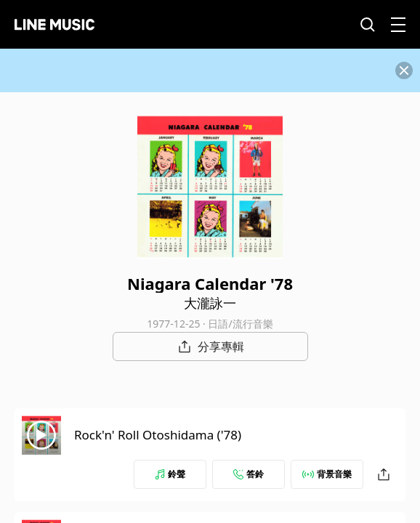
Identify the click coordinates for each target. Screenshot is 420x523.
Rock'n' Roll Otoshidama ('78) (158, 435)
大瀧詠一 (210, 303)
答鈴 (249, 474)
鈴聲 (170, 474)
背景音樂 (327, 474)
